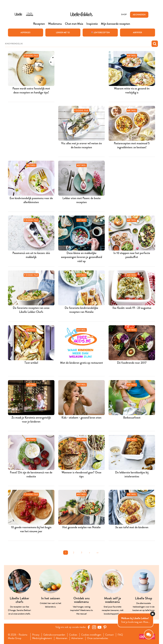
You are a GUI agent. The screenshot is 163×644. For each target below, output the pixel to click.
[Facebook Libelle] (89, 627)
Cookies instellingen (91, 635)
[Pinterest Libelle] (105, 627)
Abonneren (62, 638)
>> (97, 552)
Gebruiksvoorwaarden (54, 635)
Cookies (73, 635)
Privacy (36, 635)
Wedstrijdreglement (42, 638)
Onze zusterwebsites (98, 638)
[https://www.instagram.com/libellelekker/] (94, 627)
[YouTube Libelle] (99, 627)
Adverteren (77, 638)
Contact (109, 635)
